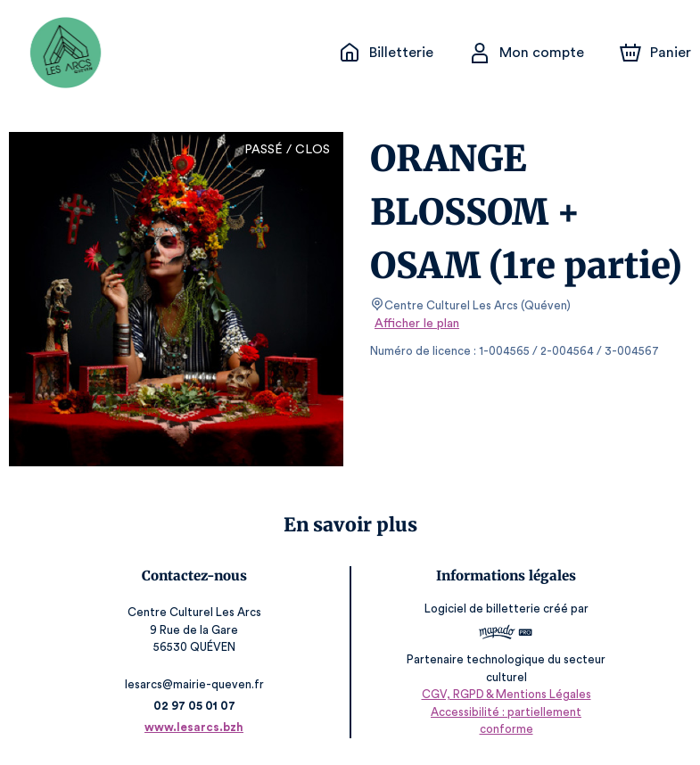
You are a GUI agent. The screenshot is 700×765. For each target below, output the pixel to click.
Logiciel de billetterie (482, 615)
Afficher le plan (416, 324)
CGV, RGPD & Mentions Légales (505, 712)
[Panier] (655, 53)
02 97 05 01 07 (196, 706)
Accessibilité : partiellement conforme (504, 729)
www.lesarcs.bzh (195, 727)
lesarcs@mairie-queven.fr (195, 684)
